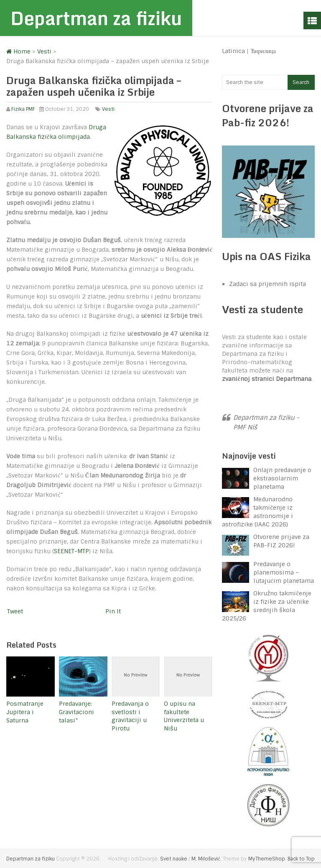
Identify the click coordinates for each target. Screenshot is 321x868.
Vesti (108, 109)
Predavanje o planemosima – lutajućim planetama (283, 572)
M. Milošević (206, 859)
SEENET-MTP (71, 551)
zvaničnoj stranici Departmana (266, 379)
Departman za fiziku (96, 18)
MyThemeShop (267, 859)
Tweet (15, 611)
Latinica (233, 51)
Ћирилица (263, 51)
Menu (312, 20)
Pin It (113, 611)
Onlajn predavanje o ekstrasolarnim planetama (282, 478)
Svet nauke (174, 859)
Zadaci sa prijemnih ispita (267, 284)
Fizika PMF (23, 109)
